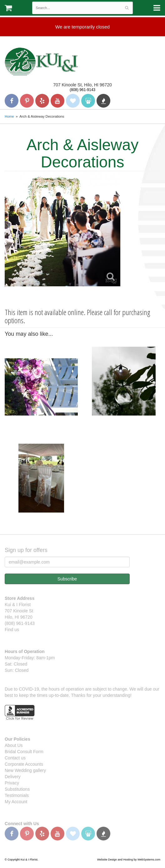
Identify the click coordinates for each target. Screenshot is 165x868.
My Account (16, 802)
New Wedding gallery (25, 770)
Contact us (15, 758)
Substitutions (17, 789)
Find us (12, 630)
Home (9, 116)
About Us (14, 745)
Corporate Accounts (24, 764)
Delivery (13, 777)
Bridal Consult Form (24, 752)
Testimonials (17, 795)
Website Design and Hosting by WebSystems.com (129, 860)
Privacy (12, 783)
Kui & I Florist (41, 61)
